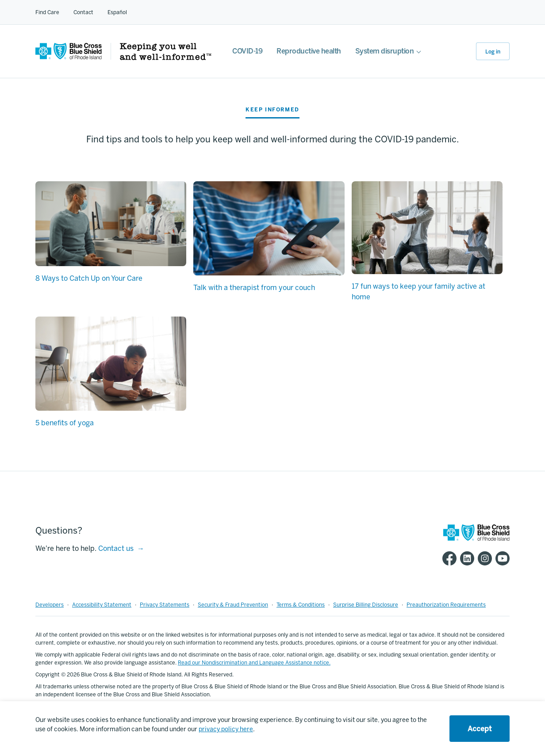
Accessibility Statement (102, 605)
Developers (50, 605)
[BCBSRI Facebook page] (448, 558)
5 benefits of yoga (65, 423)
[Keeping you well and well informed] (166, 58)
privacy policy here (226, 729)
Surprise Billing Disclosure (366, 605)
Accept (480, 729)
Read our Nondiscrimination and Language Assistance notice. (254, 663)
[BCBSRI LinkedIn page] (465, 558)
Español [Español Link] (117, 12)
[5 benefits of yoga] (111, 364)
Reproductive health (309, 51)
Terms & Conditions (301, 605)
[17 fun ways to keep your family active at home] (427, 228)
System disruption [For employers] (385, 51)
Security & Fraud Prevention (233, 605)
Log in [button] (493, 52)
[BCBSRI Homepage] (69, 57)
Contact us (116, 548)
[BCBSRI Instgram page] (483, 558)
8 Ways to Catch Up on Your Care (89, 278)
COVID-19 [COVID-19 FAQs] (247, 51)
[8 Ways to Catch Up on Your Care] (111, 224)
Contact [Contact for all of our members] (83, 12)
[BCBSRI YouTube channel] (501, 558)
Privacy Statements (165, 605)
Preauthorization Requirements (446, 605)
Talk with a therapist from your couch (254, 288)
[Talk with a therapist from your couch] (269, 228)
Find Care (47, 12)
